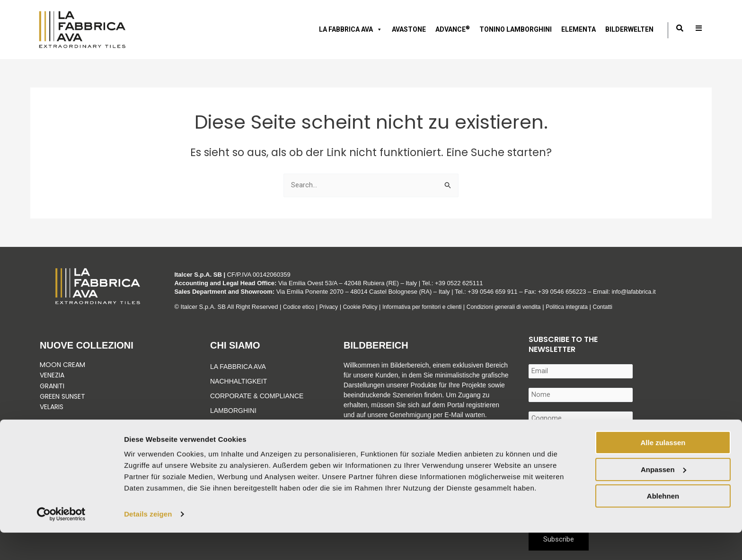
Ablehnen (663, 523)
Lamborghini (233, 411)
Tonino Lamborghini (516, 29)
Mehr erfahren (364, 435)
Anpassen (663, 496)
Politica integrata (588, 307)
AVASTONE (409, 29)
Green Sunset (62, 396)
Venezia (52, 375)
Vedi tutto (59, 428)
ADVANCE (453, 29)
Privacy (332, 307)
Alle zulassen (663, 470)
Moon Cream (62, 365)
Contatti (627, 307)
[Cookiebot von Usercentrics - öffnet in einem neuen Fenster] (61, 542)
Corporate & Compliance (257, 396)
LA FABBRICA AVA (351, 29)
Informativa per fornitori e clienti (433, 307)
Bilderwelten (629, 29)
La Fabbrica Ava (238, 367)
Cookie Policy (366, 307)
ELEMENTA (579, 29)
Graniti (53, 386)
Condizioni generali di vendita (521, 307)
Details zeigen (148, 541)
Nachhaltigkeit (238, 381)
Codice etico (300, 307)
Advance (226, 425)
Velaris (52, 407)
